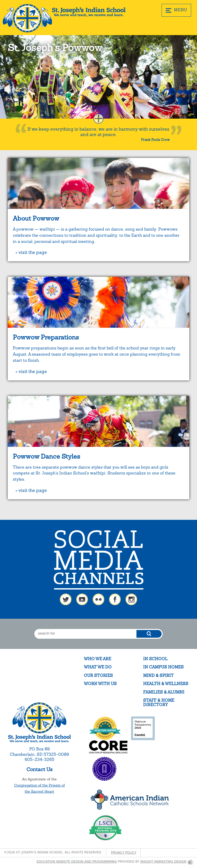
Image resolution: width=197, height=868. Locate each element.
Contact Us (40, 769)
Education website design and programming (77, 862)
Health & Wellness (166, 684)
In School (155, 659)
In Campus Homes (163, 667)
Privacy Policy (124, 853)
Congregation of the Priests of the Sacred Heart (40, 788)
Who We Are (97, 659)
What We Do (98, 667)
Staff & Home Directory (159, 703)
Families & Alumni (164, 692)
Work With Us (100, 684)
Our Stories (98, 675)
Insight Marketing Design (163, 862)
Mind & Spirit (158, 675)
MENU (176, 10)
